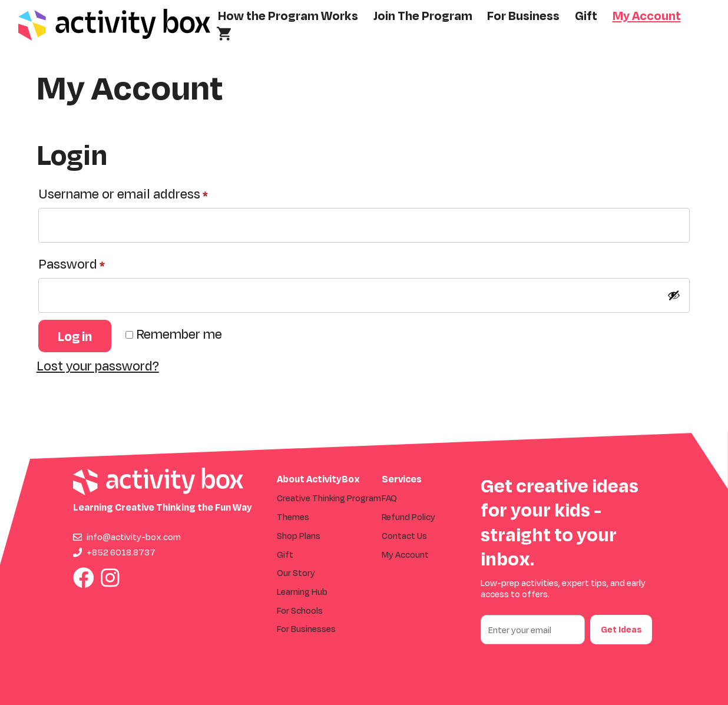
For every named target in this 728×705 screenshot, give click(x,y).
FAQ (389, 498)
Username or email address (149, 191)
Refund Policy (408, 517)
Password (97, 261)
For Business (523, 15)
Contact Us (404, 536)
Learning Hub (302, 592)
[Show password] (674, 295)
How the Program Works (288, 15)
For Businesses (306, 629)
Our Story (296, 573)
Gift (586, 15)
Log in (75, 336)
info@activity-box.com (134, 537)
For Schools (300, 610)
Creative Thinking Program (329, 498)
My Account (647, 15)
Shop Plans (299, 536)
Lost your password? (98, 365)
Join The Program (423, 15)
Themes (293, 517)
